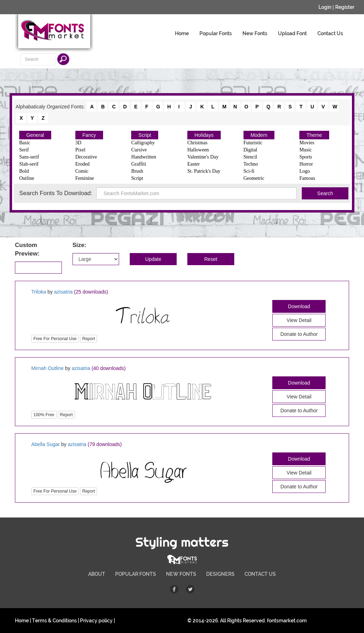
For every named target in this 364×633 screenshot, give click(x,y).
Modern (259, 135)
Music (306, 150)
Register (345, 7)
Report (89, 339)
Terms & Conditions (54, 621)
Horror (306, 164)
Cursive (139, 150)
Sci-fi (249, 171)
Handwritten (144, 157)
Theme (314, 135)
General (35, 135)
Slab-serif (29, 164)
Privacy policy (96, 621)
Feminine (85, 178)
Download (299, 306)
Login (325, 7)
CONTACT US (260, 574)
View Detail (299, 320)
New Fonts (255, 33)
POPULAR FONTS (136, 574)
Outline (27, 178)
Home (182, 33)
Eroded (82, 164)
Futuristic (253, 143)
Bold (24, 171)
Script (145, 135)
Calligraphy (143, 143)
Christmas (197, 143)
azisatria (63, 292)
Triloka (39, 292)
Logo (305, 171)
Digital (250, 150)
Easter (194, 164)
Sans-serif (29, 157)
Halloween (198, 150)
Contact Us (330, 33)
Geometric (254, 178)
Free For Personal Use (55, 339)
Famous (307, 178)
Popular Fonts (216, 33)
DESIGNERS (220, 574)
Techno (251, 164)
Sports (306, 157)
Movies (307, 143)
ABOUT (97, 574)
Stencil (250, 157)
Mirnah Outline (47, 368)
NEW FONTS (181, 574)
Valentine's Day (203, 157)
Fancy (89, 135)
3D (78, 143)
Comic (82, 171)
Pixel (81, 150)
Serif (24, 150)
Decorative (86, 157)
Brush (137, 171)
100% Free (44, 415)
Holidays (204, 135)
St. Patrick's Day (204, 171)
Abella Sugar (45, 444)
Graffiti (139, 164)
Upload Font (292, 33)
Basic (25, 143)
